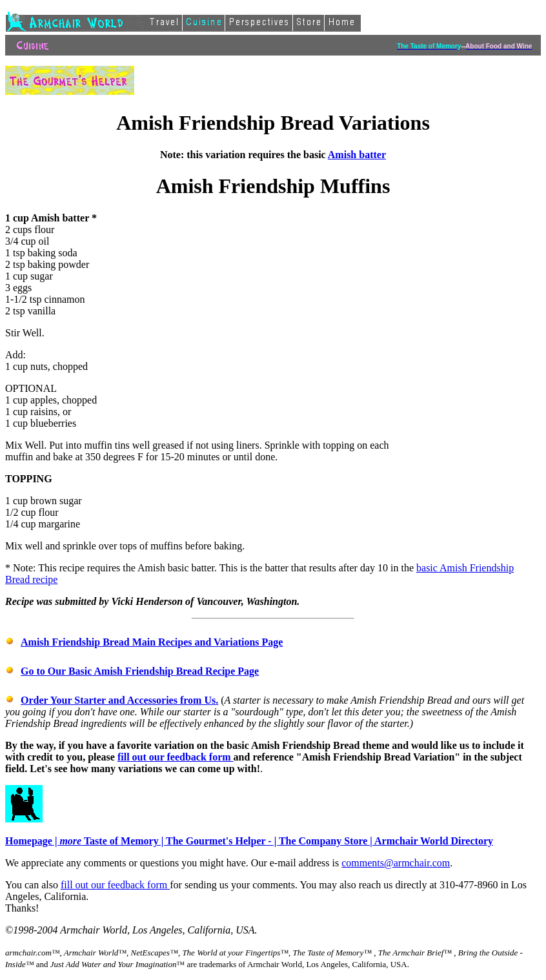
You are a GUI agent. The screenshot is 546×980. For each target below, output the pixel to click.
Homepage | (32, 841)
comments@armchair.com (396, 863)
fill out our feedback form (176, 757)
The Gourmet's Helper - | (222, 841)
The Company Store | (327, 841)
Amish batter (357, 155)
